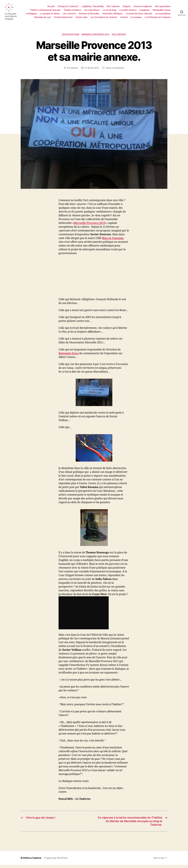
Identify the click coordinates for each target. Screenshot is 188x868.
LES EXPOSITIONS (71, 38)
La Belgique (31, 15)
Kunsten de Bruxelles (89, 15)
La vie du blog (109, 12)
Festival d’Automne (63, 19)
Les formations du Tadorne (104, 19)
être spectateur (163, 8)
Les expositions (92, 12)
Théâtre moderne (72, 12)
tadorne (74, 71)
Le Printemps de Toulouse (158, 19)
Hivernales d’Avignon (113, 15)
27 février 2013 (92, 71)
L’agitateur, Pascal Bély (93, 8)
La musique (136, 19)
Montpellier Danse (162, 12)
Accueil (51, 8)
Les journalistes (163, 15)
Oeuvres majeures (143, 8)
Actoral (124, 19)
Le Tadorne (35, 861)
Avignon (127, 8)
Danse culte (82, 19)
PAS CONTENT (119, 38)
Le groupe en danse (50, 15)
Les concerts (69, 15)
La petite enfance (128, 12)
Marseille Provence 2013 (96, 38)
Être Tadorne (113, 8)
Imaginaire (145, 12)
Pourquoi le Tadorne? (68, 8)
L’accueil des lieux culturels (139, 15)
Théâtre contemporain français (45, 12)
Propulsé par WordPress (56, 861)
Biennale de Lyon (43, 19)
